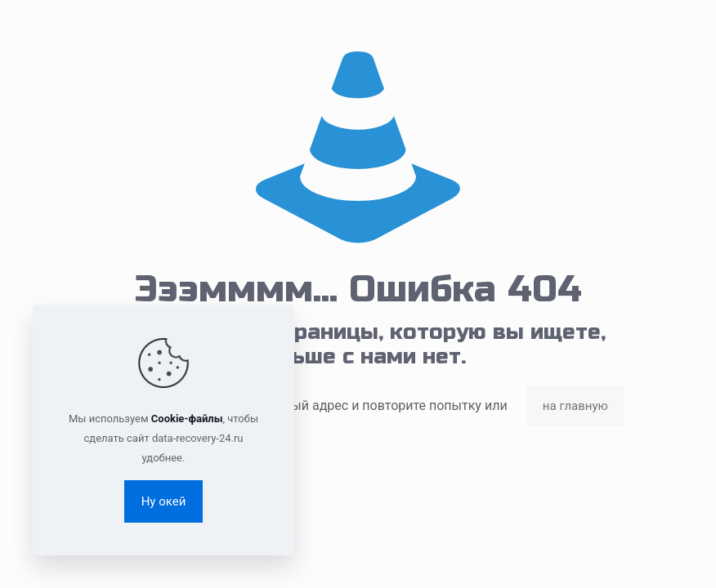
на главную (575, 406)
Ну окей (164, 501)
